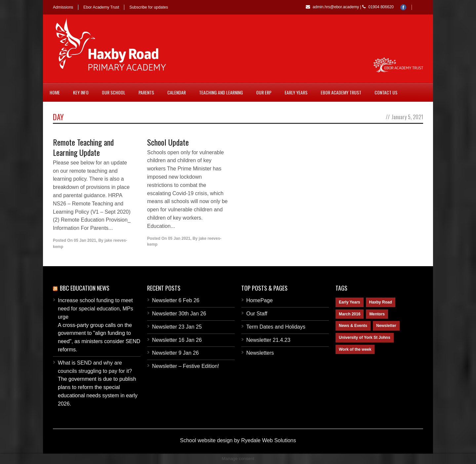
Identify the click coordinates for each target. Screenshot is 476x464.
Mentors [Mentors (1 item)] (377, 314)
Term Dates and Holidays (276, 327)
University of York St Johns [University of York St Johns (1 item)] (365, 338)
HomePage (259, 300)
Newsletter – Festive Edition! (186, 366)
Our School (114, 92)
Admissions (63, 7)
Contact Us (386, 92)
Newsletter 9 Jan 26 (175, 353)
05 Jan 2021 (85, 240)
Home (55, 92)
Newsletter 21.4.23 (268, 340)
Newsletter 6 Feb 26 (176, 300)
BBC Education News (85, 288)
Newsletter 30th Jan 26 (179, 314)
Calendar (177, 92)
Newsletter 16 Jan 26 (177, 340)
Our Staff (257, 314)
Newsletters (260, 353)
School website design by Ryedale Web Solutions (238, 440)
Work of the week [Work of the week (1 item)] (355, 349)
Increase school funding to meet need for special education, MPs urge (96, 309)
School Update (168, 142)
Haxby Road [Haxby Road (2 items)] (381, 302)
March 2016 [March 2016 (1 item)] (350, 314)
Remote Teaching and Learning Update (83, 147)
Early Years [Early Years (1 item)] (350, 302)
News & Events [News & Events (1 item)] (353, 326)
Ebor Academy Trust (101, 7)
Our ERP (264, 92)
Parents (146, 92)
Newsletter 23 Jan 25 (177, 327)
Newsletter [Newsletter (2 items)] (386, 326)
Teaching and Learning (221, 92)
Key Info (81, 92)
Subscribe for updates (149, 7)
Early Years (296, 92)
